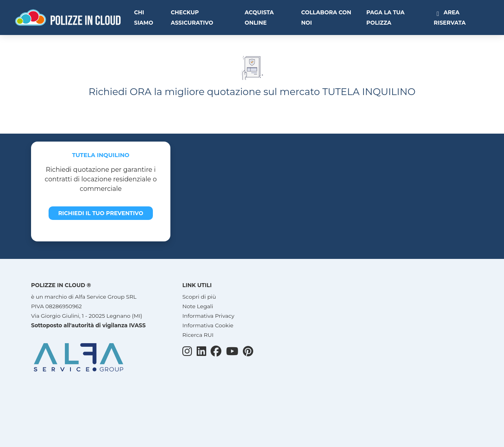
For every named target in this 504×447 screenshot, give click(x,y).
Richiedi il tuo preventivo (101, 213)
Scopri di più (199, 297)
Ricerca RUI (198, 335)
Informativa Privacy (208, 316)
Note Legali (198, 306)
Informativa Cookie (208, 325)
